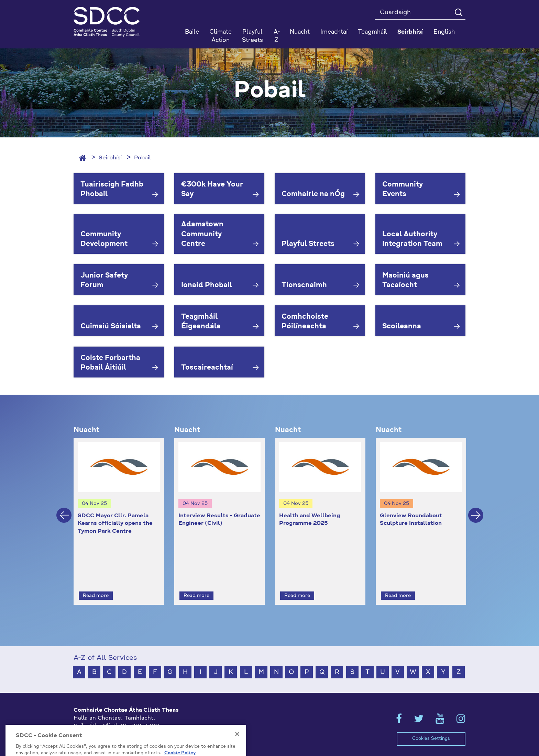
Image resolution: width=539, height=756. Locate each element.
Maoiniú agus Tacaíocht (405, 281)
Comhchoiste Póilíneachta (305, 322)
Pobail (142, 158)
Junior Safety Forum (104, 281)
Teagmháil (372, 32)
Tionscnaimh (304, 285)
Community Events (403, 190)
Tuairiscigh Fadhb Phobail (112, 190)
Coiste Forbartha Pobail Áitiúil (110, 363)
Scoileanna (402, 327)
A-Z (277, 36)
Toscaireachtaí (207, 368)
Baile (192, 32)
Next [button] (476, 509)
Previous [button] (64, 509)
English (444, 32)
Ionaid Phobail (207, 285)
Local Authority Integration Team (412, 240)
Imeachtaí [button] (334, 32)
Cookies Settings (431, 726)
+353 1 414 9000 (98, 725)
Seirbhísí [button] (410, 32)
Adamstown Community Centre (202, 234)
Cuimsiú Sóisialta (111, 327)
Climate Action (221, 36)
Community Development (104, 240)
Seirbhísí (110, 158)
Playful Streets (252, 36)
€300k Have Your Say (212, 190)
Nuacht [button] (300, 32)
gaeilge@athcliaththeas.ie (109, 736)
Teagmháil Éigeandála (201, 322)
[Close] (237, 750)
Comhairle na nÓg (313, 194)
